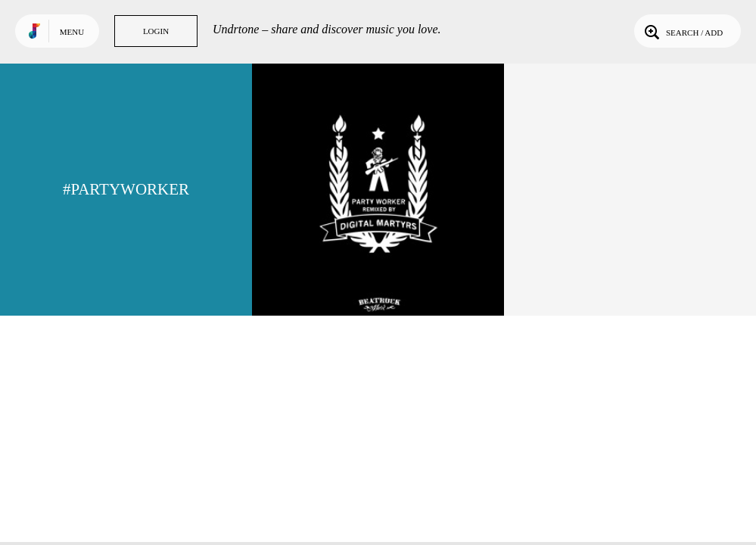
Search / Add (682, 31)
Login (156, 31)
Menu (72, 32)
